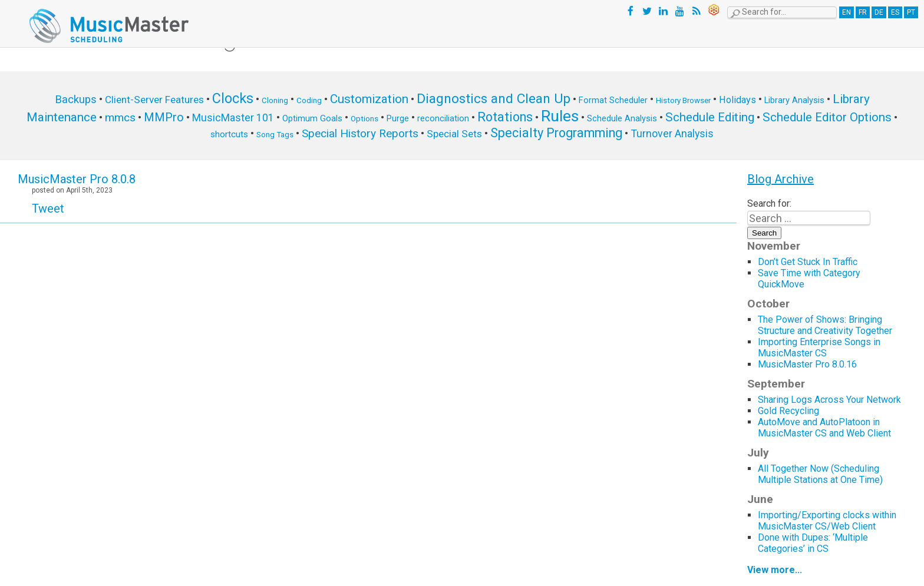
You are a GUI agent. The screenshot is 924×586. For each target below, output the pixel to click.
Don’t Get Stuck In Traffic (808, 262)
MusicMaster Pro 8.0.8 (77, 179)
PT (911, 12)
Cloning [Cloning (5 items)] (275, 100)
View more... (775, 570)
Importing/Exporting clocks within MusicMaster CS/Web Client (827, 521)
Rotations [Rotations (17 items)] (505, 117)
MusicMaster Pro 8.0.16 (807, 364)
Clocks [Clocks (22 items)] (233, 98)
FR (863, 12)
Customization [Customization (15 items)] (369, 99)
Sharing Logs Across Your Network (829, 400)
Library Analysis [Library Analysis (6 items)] (794, 100)
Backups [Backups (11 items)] (76, 100)
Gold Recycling (788, 411)
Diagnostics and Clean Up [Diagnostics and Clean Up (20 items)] (494, 99)
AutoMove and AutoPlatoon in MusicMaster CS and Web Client (824, 428)
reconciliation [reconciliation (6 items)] (443, 118)
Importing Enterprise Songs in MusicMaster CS (819, 347)
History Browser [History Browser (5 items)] (683, 100)
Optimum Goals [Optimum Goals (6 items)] (312, 118)
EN (847, 12)
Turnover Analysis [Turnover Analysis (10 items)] (672, 133)
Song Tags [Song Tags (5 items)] (275, 135)
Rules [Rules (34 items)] (560, 116)
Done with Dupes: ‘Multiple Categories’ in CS (813, 543)
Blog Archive (781, 179)
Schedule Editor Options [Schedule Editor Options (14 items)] (827, 117)
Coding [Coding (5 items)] (309, 100)
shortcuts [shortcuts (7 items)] (229, 134)
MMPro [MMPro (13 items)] (164, 117)
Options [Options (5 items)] (364, 119)
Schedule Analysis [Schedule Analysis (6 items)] (622, 118)
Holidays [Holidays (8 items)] (737, 100)
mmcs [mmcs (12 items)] (120, 117)
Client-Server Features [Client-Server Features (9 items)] (154, 100)
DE (879, 12)
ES (895, 12)
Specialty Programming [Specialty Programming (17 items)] (556, 133)
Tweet (48, 208)
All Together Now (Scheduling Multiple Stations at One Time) (820, 474)
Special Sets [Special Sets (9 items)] (454, 134)
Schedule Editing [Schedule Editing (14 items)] (710, 117)
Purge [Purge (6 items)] (398, 118)
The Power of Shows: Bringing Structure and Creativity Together (825, 325)
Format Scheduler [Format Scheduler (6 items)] (613, 100)
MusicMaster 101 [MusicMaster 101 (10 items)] (233, 117)
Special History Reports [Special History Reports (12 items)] (360, 133)
